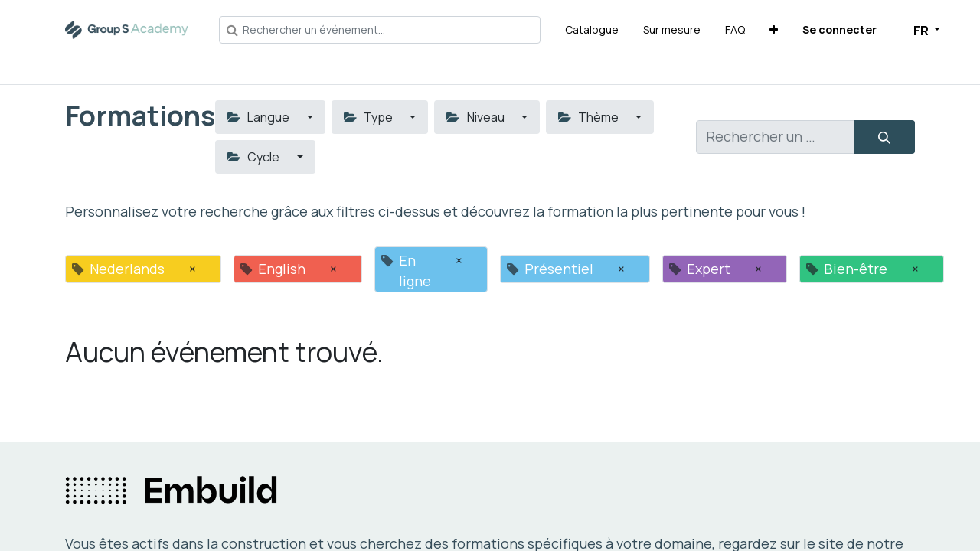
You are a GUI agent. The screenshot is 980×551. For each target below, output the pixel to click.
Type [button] (369, 117)
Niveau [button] (476, 117)
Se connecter (840, 29)
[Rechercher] (884, 137)
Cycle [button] (255, 157)
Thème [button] (590, 117)
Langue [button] (260, 117)
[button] (774, 29)
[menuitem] (592, 29)
